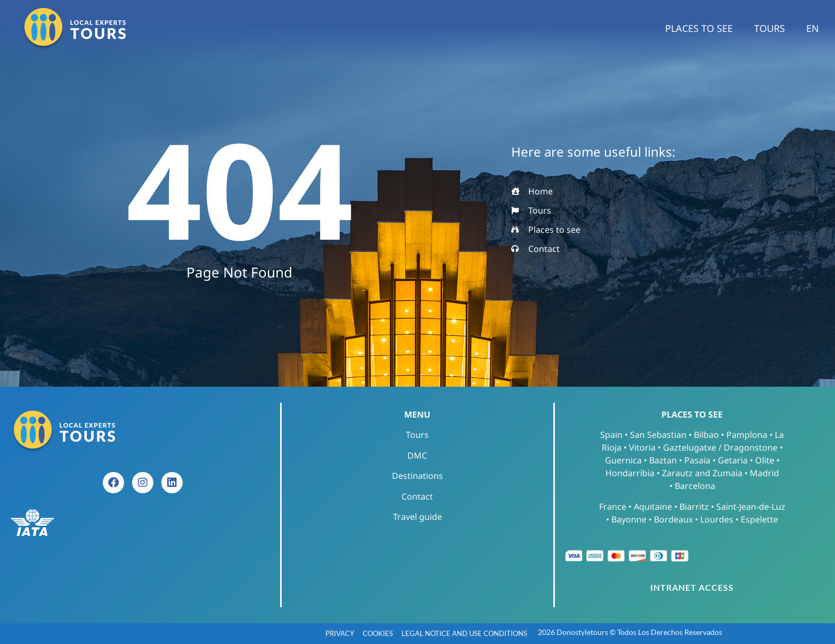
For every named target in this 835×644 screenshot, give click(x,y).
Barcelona (695, 486)
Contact (417, 496)
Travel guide (418, 517)
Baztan (663, 460)
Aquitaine (653, 507)
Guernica (623, 460)
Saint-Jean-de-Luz (751, 507)
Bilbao (706, 435)
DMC (417, 455)
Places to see (699, 28)
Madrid (764, 473)
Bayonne (629, 519)
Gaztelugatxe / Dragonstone (720, 447)
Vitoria (642, 447)
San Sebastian (658, 435)
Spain (611, 435)
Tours (769, 28)
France (613, 507)
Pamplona (747, 435)
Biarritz (694, 507)
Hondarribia (630, 473)
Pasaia (697, 460)
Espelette (759, 519)
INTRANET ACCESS (692, 587)
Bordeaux (673, 519)
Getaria (733, 460)
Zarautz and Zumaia (702, 473)
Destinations (418, 476)
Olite (765, 460)
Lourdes (717, 519)
